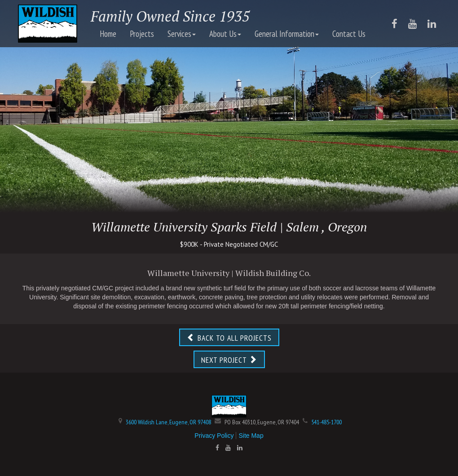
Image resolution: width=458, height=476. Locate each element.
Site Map (251, 436)
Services (182, 34)
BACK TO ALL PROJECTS (229, 338)
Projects (142, 34)
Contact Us (349, 34)
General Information (287, 34)
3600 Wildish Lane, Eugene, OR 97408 (168, 422)
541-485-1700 (326, 422)
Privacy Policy (214, 436)
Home (108, 34)
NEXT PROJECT (229, 360)
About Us (225, 34)
